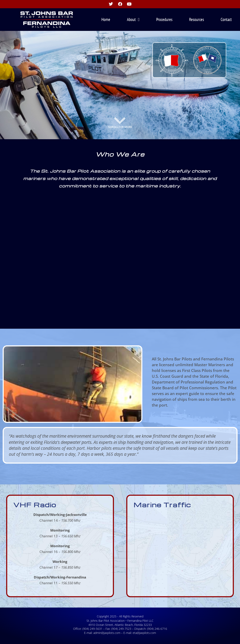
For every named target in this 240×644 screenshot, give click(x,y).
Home (106, 19)
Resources (197, 19)
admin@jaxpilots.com (107, 633)
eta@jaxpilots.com (144, 633)
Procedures (164, 19)
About (133, 20)
